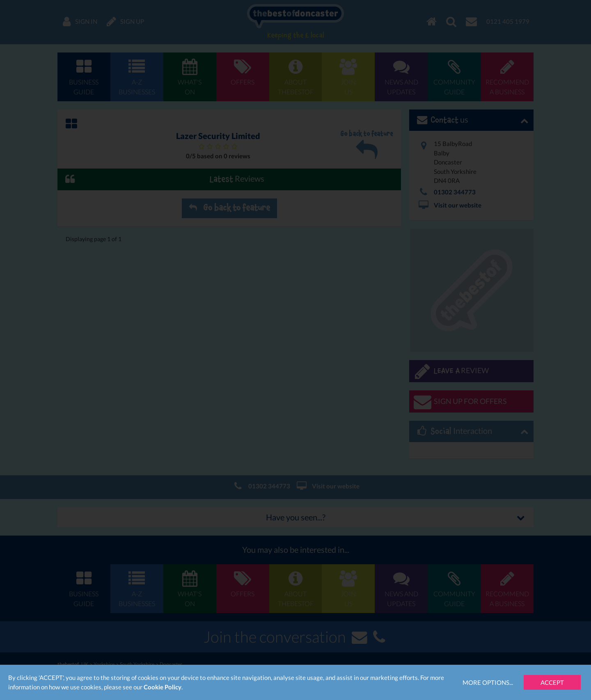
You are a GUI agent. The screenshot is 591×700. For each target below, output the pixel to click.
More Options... (488, 682)
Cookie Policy (163, 687)
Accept (552, 682)
